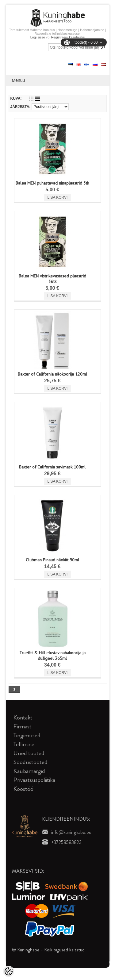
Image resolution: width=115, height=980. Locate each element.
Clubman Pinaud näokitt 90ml (52, 560)
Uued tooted (29, 753)
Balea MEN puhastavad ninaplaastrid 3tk (52, 183)
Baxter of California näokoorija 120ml (52, 374)
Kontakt (23, 717)
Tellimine (24, 744)
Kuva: (16, 98)
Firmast (23, 726)
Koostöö (23, 789)
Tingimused (27, 735)
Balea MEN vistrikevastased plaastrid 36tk (52, 279)
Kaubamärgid (29, 771)
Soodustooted (31, 762)
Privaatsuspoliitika (34, 780)
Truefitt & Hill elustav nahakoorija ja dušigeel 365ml (52, 655)
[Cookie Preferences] (9, 971)
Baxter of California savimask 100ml (52, 467)
